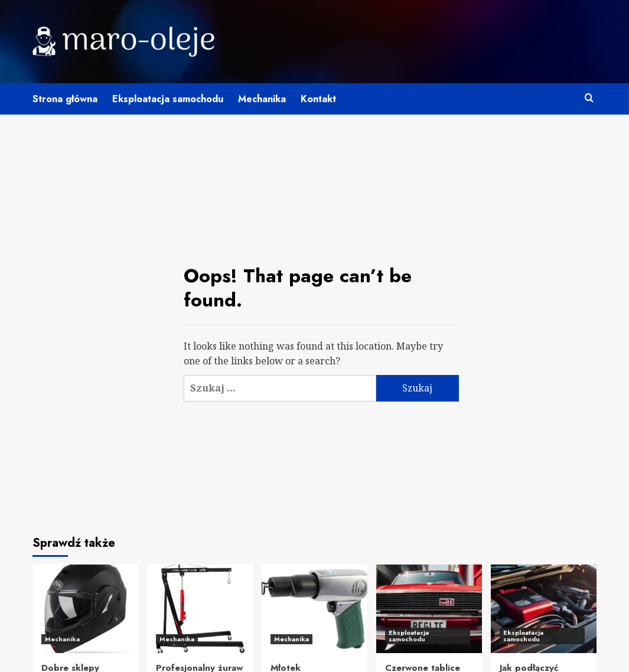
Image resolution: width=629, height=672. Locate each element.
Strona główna (65, 99)
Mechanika (262, 99)
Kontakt (318, 99)
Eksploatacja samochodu (168, 99)
